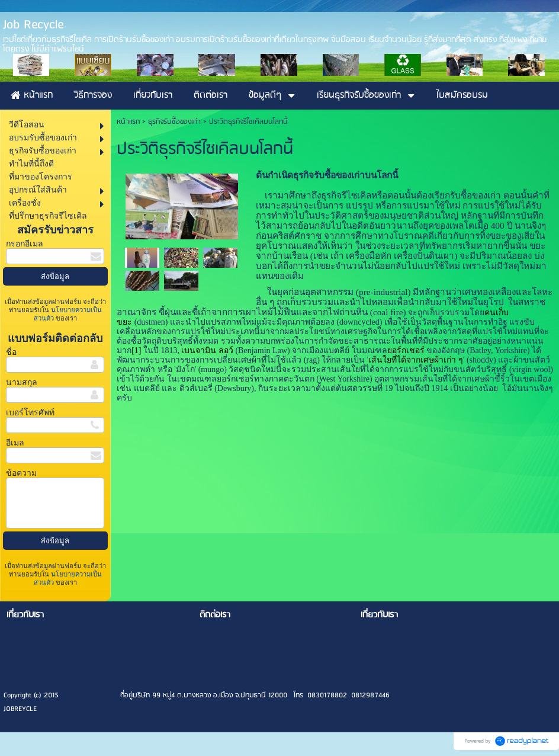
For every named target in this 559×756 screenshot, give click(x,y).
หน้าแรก (128, 122)
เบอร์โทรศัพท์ (30, 413)
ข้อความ (21, 473)
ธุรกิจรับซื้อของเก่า (174, 122)
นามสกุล (22, 382)
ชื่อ (11, 352)
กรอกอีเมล (25, 244)
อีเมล (15, 443)
